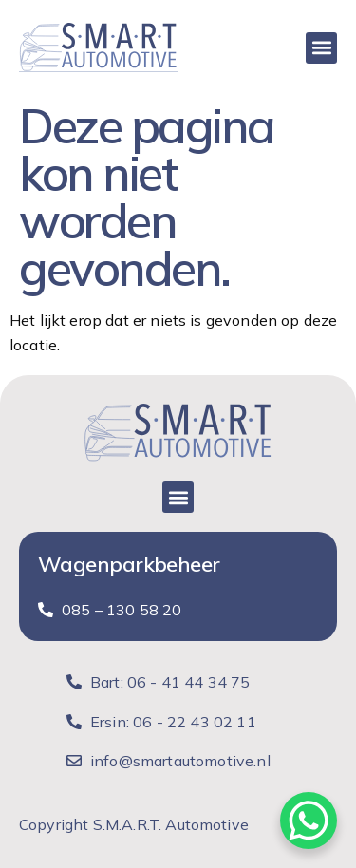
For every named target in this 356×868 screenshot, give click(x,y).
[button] (321, 48)
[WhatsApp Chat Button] (309, 821)
